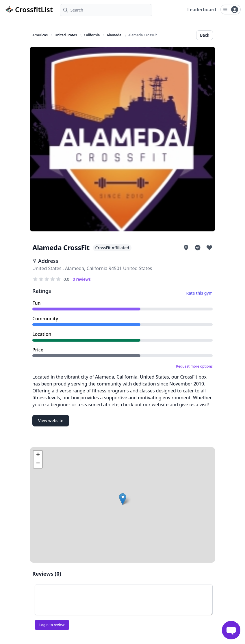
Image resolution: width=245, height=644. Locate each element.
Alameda (114, 35)
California (92, 35)
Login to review (52, 625)
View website (51, 421)
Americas (40, 35)
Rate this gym (199, 293)
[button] (123, 499)
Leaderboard (202, 10)
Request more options (194, 366)
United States (66, 35)
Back (205, 35)
